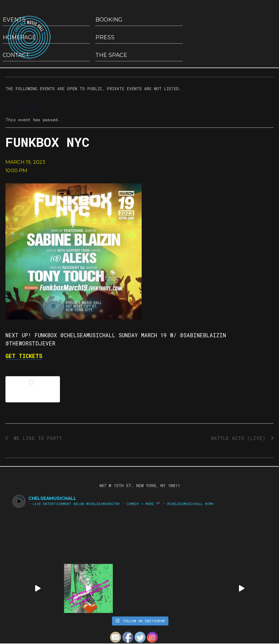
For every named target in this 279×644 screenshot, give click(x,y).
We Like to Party (36, 438)
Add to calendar (33, 389)
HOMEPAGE (19, 37)
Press (105, 37)
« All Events (23, 108)
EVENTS (14, 20)
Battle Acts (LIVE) (240, 438)
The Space (111, 55)
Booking (109, 20)
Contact (16, 55)
